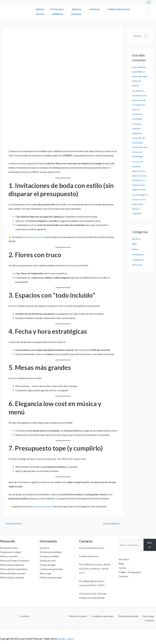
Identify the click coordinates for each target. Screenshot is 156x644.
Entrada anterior (13, 523)
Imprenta (55, 14)
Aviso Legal (45, 574)
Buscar (150, 545)
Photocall (137, 262)
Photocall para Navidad (12, 578)
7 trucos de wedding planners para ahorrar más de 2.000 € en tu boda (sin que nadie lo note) (140, 174)
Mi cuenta (122, 560)
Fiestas (39, 14)
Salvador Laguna (66, 635)
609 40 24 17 (85, 573)
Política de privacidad (50, 578)
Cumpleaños (138, 257)
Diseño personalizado (50, 552)
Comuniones (138, 252)
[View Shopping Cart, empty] (149, 2)
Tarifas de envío (47, 561)
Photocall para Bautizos (12, 565)
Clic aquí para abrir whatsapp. (92, 594)
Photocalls (54, 9)
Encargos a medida (48, 557)
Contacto (121, 577)
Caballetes (25, 616)
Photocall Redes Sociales (13, 574)
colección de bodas (42, 506)
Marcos (72, 9)
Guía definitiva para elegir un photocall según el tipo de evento (140, 76)
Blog (135, 242)
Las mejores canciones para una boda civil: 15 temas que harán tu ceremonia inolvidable (140, 104)
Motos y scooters (9, 557)
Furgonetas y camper (11, 552)
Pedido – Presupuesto (128, 572)
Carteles (88, 9)
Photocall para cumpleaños (14, 569)
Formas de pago (47, 565)
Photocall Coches (9, 548)
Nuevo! (39, 9)
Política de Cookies (71, 616)
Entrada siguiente (112, 523)
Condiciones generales (50, 569)
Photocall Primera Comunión (15, 561)
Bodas (135, 247)
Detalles (71, 14)
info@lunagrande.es (88, 556)
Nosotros (44, 548)
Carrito (120, 568)
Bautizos (137, 237)
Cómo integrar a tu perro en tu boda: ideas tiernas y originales (140, 202)
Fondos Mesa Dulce (110, 9)
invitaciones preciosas (35, 237)
